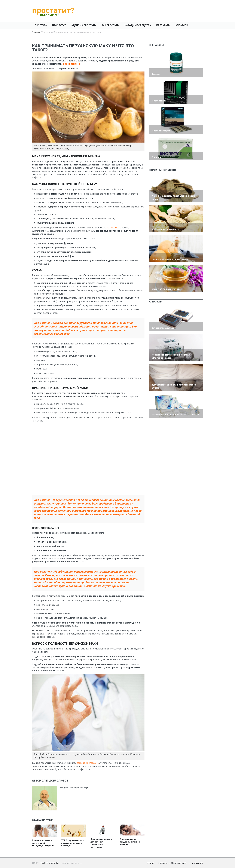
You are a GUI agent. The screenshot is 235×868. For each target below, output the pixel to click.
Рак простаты (110, 25)
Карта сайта (197, 863)
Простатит (59, 25)
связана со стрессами (88, 763)
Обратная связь (179, 863)
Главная (36, 32)
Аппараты (182, 25)
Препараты (163, 25)
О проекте (163, 863)
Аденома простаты (84, 25)
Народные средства (138, 25)
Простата (41, 25)
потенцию (112, 228)
